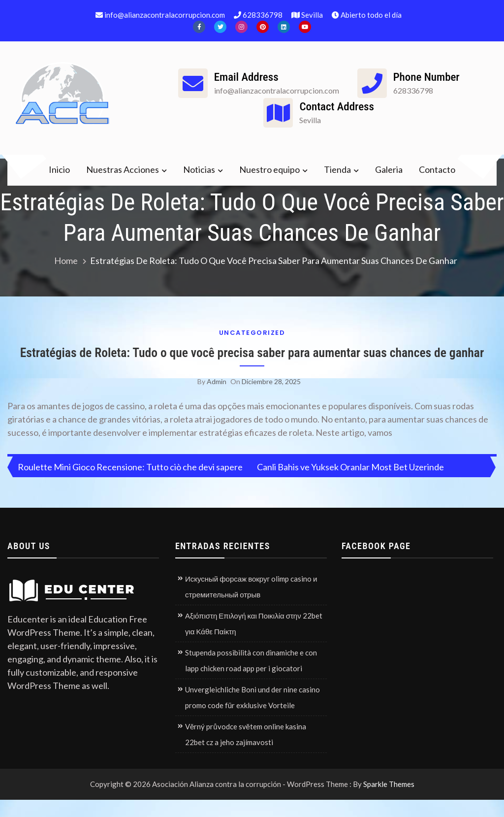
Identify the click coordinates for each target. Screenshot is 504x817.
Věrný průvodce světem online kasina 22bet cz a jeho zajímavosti (246, 752)
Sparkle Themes (389, 802)
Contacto (437, 169)
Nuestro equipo (269, 169)
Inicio (59, 169)
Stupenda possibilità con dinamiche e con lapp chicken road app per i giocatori (251, 678)
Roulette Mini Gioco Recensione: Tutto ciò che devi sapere (130, 485)
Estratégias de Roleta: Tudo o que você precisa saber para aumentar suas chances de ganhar (252, 361)
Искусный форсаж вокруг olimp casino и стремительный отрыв (251, 604)
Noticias (199, 169)
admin (217, 399)
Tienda (337, 169)
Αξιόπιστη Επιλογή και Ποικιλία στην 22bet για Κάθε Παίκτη (254, 641)
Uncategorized (252, 333)
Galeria (389, 169)
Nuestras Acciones (123, 169)
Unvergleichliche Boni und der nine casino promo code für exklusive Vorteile (252, 715)
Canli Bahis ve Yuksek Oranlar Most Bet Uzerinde (350, 485)
